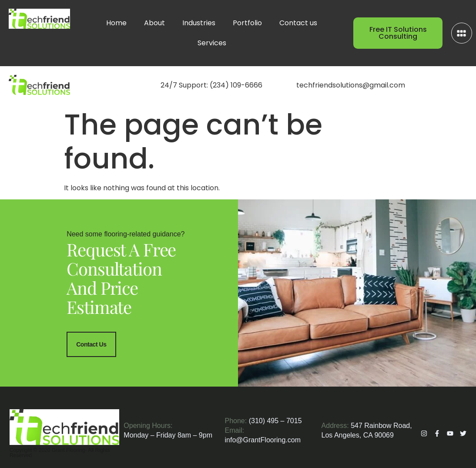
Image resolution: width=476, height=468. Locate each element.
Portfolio (247, 23)
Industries (199, 23)
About (154, 23)
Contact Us (91, 344)
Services (212, 43)
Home (116, 23)
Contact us (298, 23)
